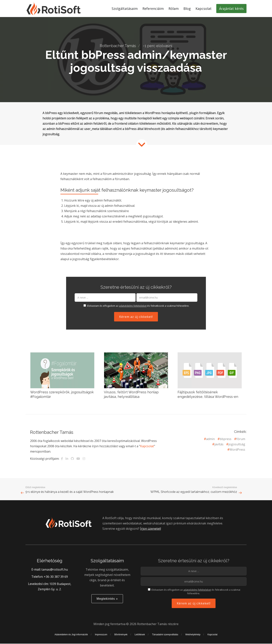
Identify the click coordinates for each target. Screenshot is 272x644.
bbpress (226, 439)
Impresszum (101, 638)
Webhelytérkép (193, 638)
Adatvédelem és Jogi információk (71, 638)
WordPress (237, 450)
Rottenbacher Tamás (118, 46)
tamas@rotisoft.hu (55, 573)
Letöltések (140, 638)
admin (210, 439)
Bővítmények (121, 638)
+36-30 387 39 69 (56, 580)
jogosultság (237, 444)
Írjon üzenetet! (151, 532)
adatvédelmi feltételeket (133, 306)
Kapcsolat (147, 446)
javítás (219, 444)
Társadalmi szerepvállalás (165, 638)
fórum (241, 439)
